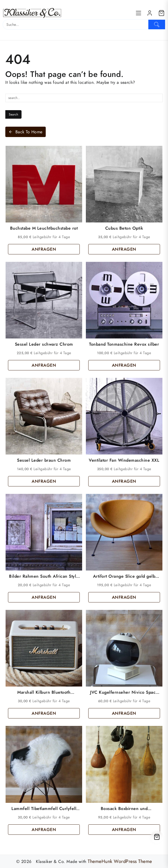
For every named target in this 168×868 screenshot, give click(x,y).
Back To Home (26, 132)
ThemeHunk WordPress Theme (120, 861)
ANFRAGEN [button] (44, 249)
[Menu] (138, 13)
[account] (150, 13)
